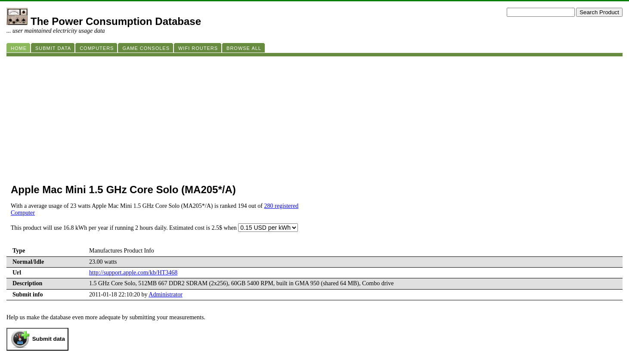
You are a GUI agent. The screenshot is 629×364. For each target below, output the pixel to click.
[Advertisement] (265, 117)
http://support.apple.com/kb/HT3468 (133, 273)
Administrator (166, 295)
